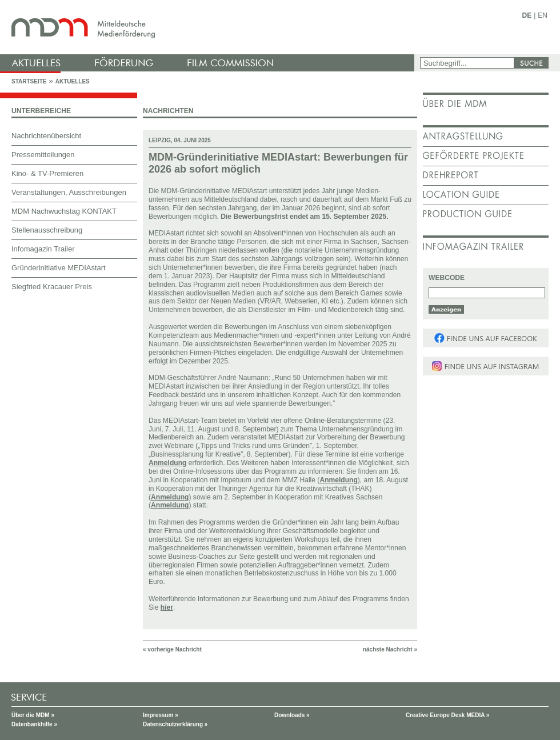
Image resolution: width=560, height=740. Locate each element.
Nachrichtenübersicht (46, 136)
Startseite (29, 81)
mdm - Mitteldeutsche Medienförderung (209, 27)
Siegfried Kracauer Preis (52, 287)
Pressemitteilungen (43, 155)
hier (167, 607)
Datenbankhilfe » (34, 724)
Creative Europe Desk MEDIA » (447, 715)
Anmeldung (167, 463)
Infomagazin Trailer (43, 249)
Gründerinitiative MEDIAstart (59, 268)
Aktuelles (73, 81)
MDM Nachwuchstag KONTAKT (64, 211)
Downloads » (292, 715)
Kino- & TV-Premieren (47, 173)
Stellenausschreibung (47, 230)
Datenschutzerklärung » (175, 724)
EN (543, 15)
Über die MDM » (33, 715)
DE (527, 15)
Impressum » (161, 715)
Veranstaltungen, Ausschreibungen (69, 192)
